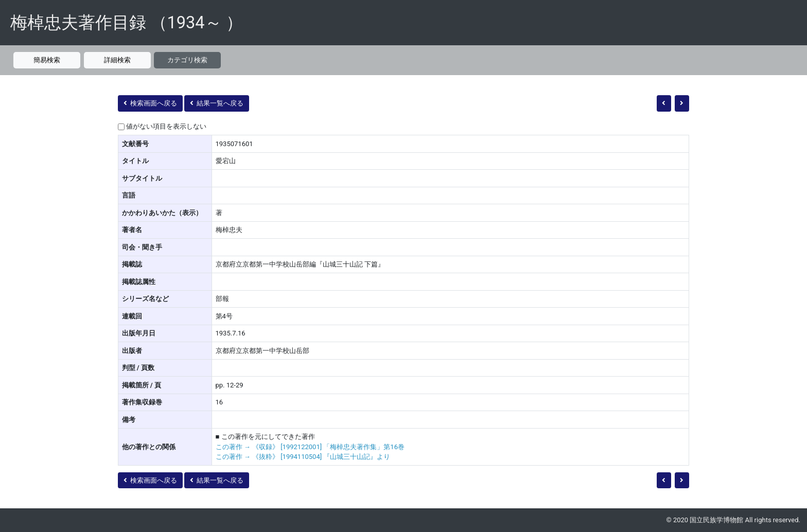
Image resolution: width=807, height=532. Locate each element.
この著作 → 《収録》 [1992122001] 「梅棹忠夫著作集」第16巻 (310, 447)
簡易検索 (47, 60)
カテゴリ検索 (187, 60)
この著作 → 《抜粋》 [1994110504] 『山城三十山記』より (303, 457)
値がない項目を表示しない (166, 126)
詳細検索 (117, 60)
